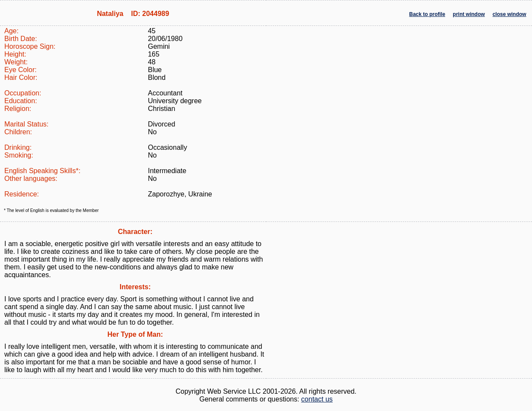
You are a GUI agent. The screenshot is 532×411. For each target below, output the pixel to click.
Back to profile (427, 14)
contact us (317, 399)
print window (469, 14)
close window (510, 14)
